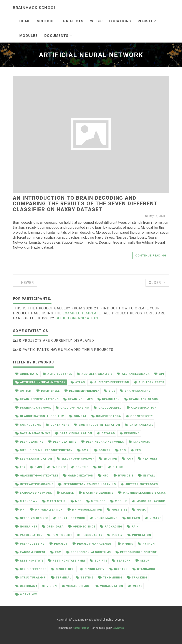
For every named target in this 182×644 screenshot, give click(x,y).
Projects (73, 21)
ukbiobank (26, 586)
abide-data (27, 374)
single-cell (63, 569)
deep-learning (30, 442)
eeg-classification (34, 459)
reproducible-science (136, 552)
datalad (106, 433)
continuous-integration (97, 425)
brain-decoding (135, 391)
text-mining (111, 578)
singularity (93, 569)
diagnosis (139, 442)
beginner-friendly (82, 391)
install (147, 476)
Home (25, 21)
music (139, 510)
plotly (115, 535)
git (98, 467)
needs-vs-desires (32, 518)
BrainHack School (35, 8)
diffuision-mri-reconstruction (44, 450)
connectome (28, 425)
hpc (104, 476)
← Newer (25, 283)
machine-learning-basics (142, 493)
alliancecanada (133, 374)
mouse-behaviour (148, 501)
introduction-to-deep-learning (87, 484)
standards (144, 569)
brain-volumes (78, 399)
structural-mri (31, 578)
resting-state (29, 561)
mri (21, 510)
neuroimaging (104, 518)
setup (143, 561)
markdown (26, 501)
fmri (36, 467)
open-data (53, 527)
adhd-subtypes (57, 374)
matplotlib (54, 501)
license (65, 493)
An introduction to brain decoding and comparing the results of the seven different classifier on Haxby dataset (85, 204)
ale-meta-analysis (95, 374)
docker (103, 450)
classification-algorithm (40, 416)
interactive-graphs (34, 484)
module (119, 501)
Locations (120, 21)
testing (85, 578)
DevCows (118, 628)
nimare (153, 518)
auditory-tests (149, 382)
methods (96, 501)
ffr (20, 467)
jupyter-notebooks (139, 484)
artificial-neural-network (41, 382)
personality (90, 535)
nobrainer (26, 527)
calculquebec (108, 408)
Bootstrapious (81, 628)
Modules (29, 36)
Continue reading (151, 255)
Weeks (96, 21)
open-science (82, 527)
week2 (135, 586)
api (159, 374)
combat (78, 416)
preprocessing (30, 544)
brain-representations (37, 399)
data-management (33, 433)
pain (133, 527)
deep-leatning (62, 442)
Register (147, 21)
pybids (125, 544)
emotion (108, 459)
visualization (109, 586)
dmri (83, 450)
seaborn (121, 561)
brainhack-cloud (141, 399)
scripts (99, 561)
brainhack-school (33, 408)
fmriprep (57, 467)
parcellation (29, 535)
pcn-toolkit (60, 535)
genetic (80, 467)
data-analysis (139, 425)
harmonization (78, 476)
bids (110, 391)
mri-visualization (85, 510)
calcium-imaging (72, 408)
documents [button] (58, 36)
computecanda (106, 416)
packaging (111, 527)
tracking (137, 578)
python (146, 544)
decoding (130, 433)
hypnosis (124, 476)
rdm (56, 552)
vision (50, 586)
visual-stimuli (76, 586)
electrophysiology (75, 459)
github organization (77, 318)
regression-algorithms (89, 552)
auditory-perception (109, 382)
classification (141, 408)
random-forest (31, 552)
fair (128, 459)
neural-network (69, 518)
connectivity (139, 416)
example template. (82, 313)
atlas (78, 382)
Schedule (47, 21)
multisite (117, 510)
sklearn (119, 569)
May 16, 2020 (155, 216)
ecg (121, 450)
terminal (61, 578)
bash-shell (48, 391)
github (116, 467)
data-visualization (74, 433)
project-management (93, 544)
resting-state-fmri (67, 561)
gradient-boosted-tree (37, 476)
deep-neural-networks (103, 442)
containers (58, 425)
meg (76, 501)
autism (24, 391)
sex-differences (31, 569)
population (139, 535)
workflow (26, 595)
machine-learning (96, 493)
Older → (157, 283)
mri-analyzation (47, 510)
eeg (136, 450)
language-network (34, 493)
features (148, 459)
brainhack (109, 399)
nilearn (131, 518)
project (59, 544)
